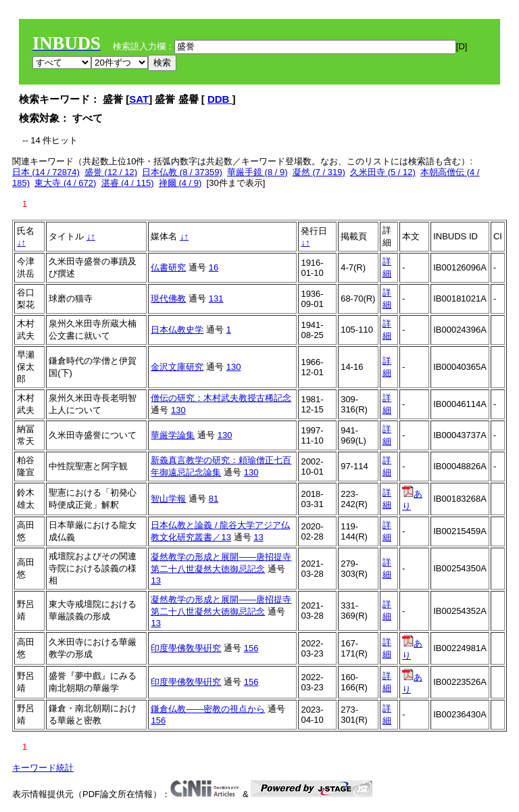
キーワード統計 (43, 768)
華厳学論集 (173, 435)
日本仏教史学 (177, 330)
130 (234, 367)
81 (214, 499)
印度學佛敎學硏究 (186, 648)
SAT (139, 99)
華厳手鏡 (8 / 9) (257, 172)
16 (214, 267)
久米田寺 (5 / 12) (383, 172)
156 (251, 648)
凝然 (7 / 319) (319, 172)
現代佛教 (168, 298)
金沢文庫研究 (177, 367)
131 (216, 298)
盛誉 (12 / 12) (111, 172)
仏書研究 (168, 267)
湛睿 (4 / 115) (128, 183)
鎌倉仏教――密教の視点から (208, 709)
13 (258, 537)
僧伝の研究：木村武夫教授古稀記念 (221, 398)
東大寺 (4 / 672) (65, 183)
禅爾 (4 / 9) (180, 183)
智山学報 (168, 499)
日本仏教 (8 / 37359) (182, 172)
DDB (220, 99)
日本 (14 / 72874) (46, 172)
